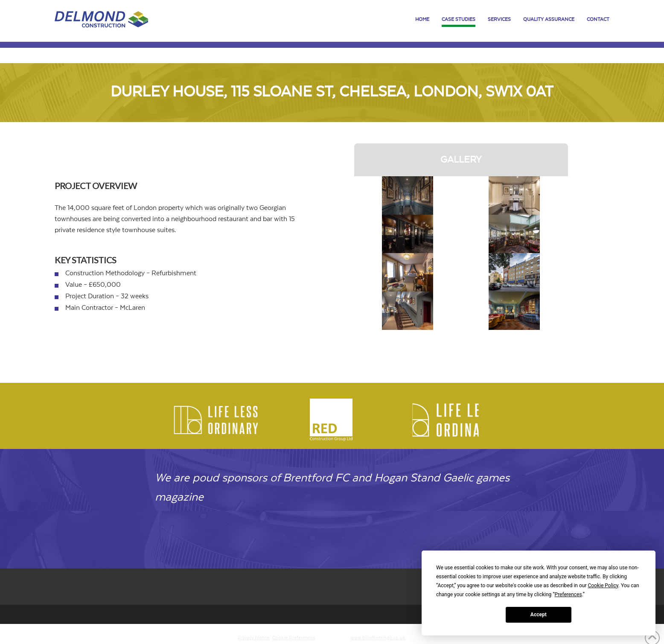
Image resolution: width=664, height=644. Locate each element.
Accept (539, 615)
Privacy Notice (254, 638)
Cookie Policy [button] (603, 586)
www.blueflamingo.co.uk (378, 638)
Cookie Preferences (294, 638)
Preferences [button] (568, 594)
